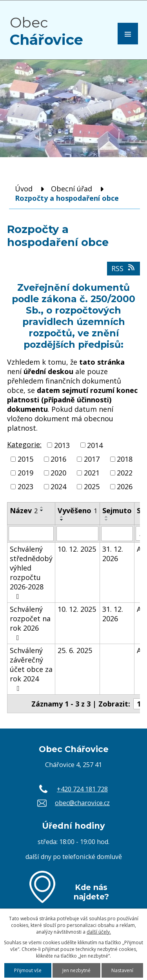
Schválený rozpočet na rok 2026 (30, 623)
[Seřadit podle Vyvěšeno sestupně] (62, 520)
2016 (58, 459)
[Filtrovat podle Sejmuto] (117, 534)
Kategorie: (24, 444)
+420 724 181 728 (82, 789)
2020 (58, 473)
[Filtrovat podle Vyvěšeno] (77, 534)
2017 (92, 459)
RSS (124, 268)
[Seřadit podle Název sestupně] (42, 510)
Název (24, 510)
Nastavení (122, 970)
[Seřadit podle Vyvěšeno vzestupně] (62, 517)
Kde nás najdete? (91, 892)
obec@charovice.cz (82, 803)
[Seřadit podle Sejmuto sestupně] (107, 520)
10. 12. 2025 (77, 549)
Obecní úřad (72, 189)
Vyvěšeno (77, 510)
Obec (46, 31)
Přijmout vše (28, 970)
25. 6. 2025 (75, 650)
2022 (125, 473)
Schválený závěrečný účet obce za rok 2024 (31, 669)
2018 (125, 459)
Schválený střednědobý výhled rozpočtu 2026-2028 (31, 572)
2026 (125, 487)
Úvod (24, 189)
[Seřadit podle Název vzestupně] (42, 507)
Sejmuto (117, 510)
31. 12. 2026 (113, 554)
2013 (62, 445)
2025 (92, 487)
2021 (92, 473)
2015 (25, 459)
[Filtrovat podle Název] (31, 534)
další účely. (99, 932)
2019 (25, 473)
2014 (95, 445)
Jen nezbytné (76, 970)
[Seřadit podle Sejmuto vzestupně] (107, 517)
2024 (58, 487)
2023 (25, 487)
